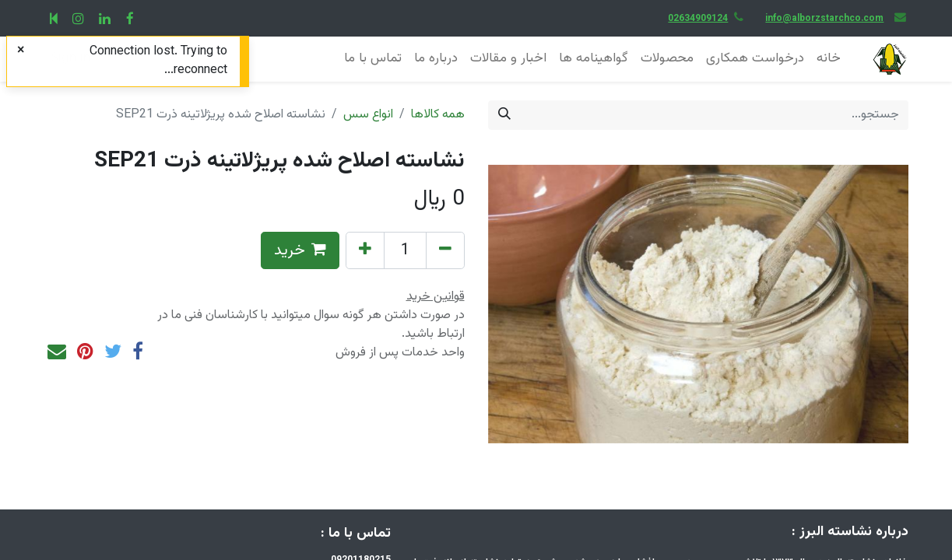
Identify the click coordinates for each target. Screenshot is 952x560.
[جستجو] (504, 115)
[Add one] (365, 250)
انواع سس (368, 115)
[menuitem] (829, 59)
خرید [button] (300, 250)
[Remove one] (445, 250)
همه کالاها (438, 115)
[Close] (21, 51)
